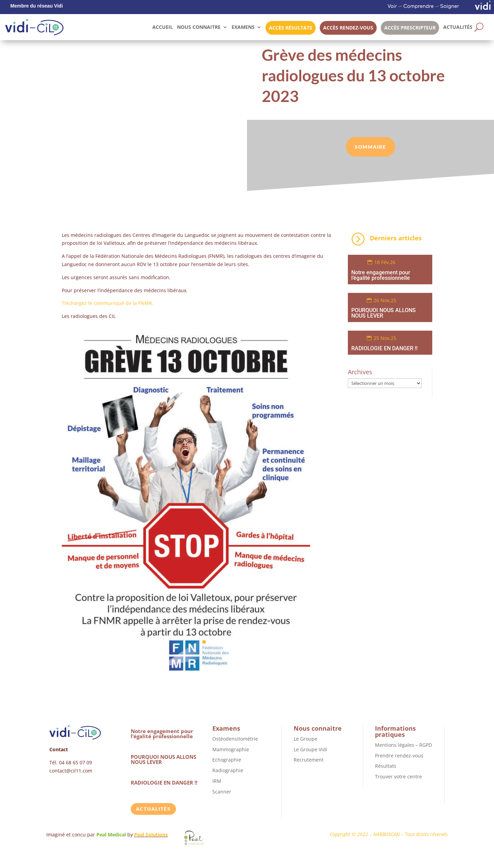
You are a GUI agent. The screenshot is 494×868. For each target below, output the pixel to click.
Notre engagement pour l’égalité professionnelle (381, 275)
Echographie (227, 760)
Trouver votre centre (398, 776)
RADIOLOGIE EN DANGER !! (384, 348)
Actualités (458, 27)
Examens (243, 27)
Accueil (163, 27)
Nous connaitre (199, 27)
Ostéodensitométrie (235, 739)
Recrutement (309, 760)
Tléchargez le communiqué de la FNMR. (108, 303)
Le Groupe (305, 739)
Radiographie (228, 770)
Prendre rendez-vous (399, 756)
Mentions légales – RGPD (403, 745)
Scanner (222, 792)
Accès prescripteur (410, 28)
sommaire (370, 147)
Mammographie (231, 749)
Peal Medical (112, 835)
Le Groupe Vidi (310, 749)
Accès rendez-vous (348, 28)
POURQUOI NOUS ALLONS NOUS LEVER (384, 313)
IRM (217, 781)
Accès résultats (291, 28)
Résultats (386, 766)
